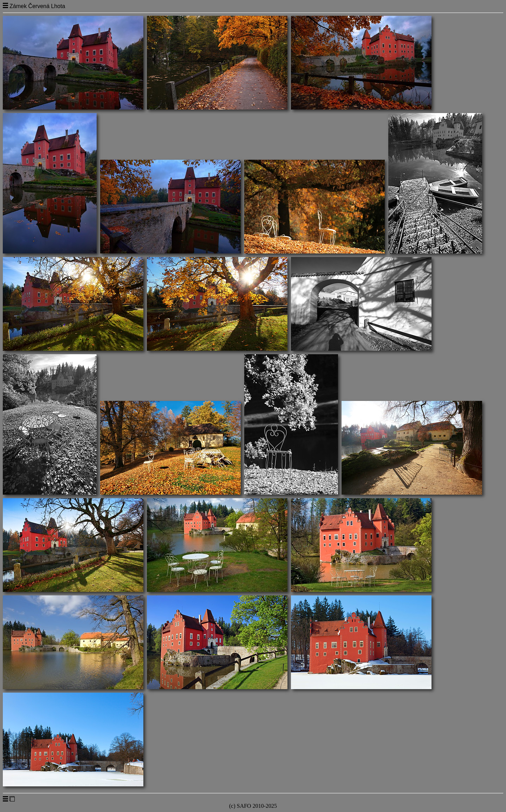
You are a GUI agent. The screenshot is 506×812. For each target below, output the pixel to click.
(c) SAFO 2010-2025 (253, 806)
